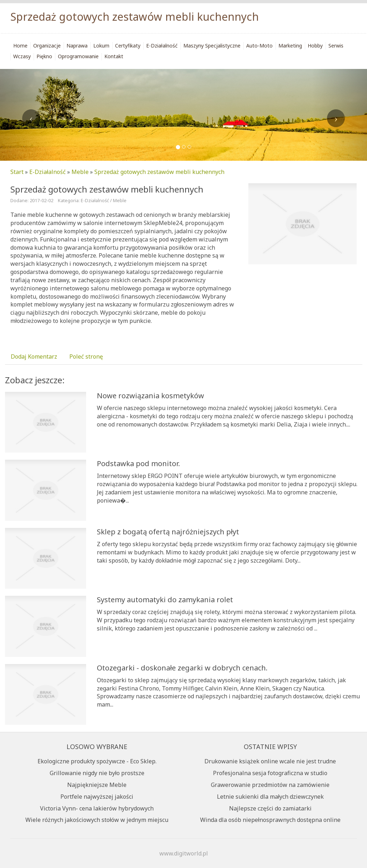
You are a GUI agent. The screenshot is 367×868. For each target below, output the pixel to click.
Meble (80, 172)
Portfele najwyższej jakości (97, 797)
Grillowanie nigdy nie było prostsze (97, 773)
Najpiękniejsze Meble (97, 785)
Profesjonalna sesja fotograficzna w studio (270, 773)
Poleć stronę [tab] (86, 356)
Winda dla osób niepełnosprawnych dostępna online (270, 820)
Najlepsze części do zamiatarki (270, 808)
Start (17, 172)
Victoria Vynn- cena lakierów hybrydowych (97, 808)
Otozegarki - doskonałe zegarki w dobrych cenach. (182, 668)
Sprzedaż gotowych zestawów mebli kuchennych (159, 172)
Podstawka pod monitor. (138, 463)
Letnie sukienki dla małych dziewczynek (270, 797)
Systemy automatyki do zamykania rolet (165, 600)
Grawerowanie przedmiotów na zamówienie (270, 785)
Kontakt (114, 56)
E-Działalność (48, 172)
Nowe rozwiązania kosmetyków (150, 396)
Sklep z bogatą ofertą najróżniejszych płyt (168, 532)
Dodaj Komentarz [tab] (34, 356)
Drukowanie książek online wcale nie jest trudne (270, 761)
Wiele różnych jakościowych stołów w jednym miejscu (97, 820)
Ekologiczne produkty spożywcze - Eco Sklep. (97, 761)
